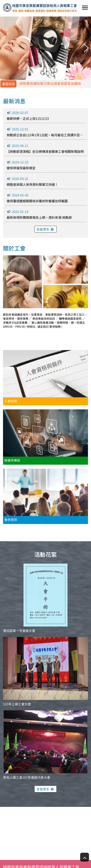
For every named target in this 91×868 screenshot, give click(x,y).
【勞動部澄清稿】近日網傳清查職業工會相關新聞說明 (45, 151)
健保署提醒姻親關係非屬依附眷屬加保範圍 (37, 201)
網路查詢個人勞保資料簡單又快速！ (32, 184)
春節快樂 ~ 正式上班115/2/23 (28, 118)
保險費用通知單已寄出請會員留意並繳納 (50, 83)
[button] (86, 48)
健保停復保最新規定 (21, 168)
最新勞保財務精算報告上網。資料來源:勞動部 (39, 217)
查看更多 (46, 229)
